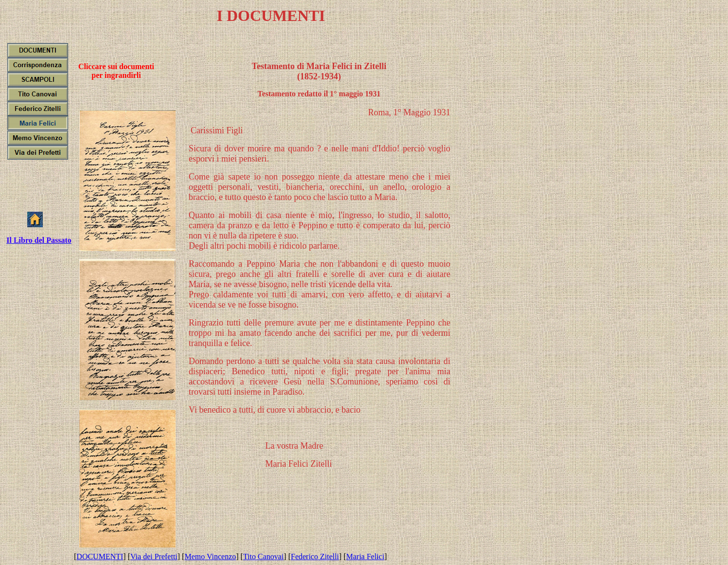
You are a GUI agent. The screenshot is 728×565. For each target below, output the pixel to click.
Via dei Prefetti (154, 556)
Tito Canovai (263, 556)
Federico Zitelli (315, 556)
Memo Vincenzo (210, 556)
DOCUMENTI (100, 556)
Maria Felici (365, 556)
